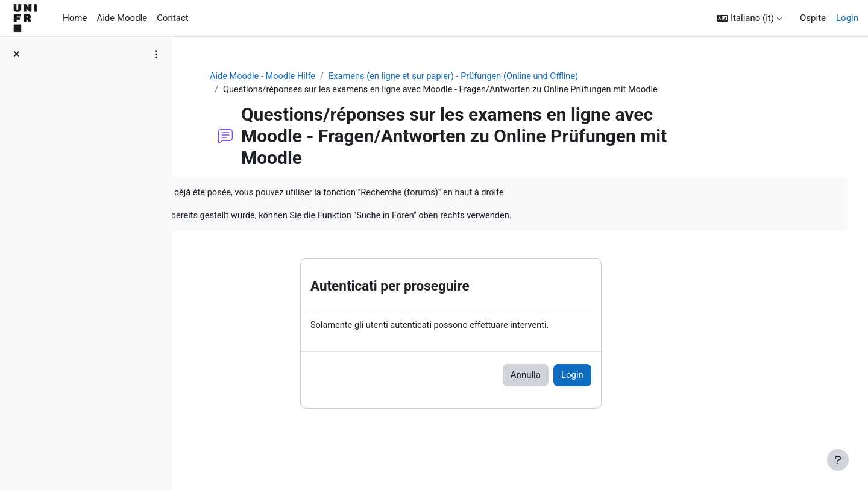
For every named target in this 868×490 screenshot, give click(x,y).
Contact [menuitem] (172, 18)
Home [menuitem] (75, 18)
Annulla (585, 377)
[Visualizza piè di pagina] (838, 460)
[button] (749, 18)
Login (847, 18)
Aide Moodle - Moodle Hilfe (324, 77)
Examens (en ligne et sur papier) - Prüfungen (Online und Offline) (520, 77)
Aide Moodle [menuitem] (122, 18)
